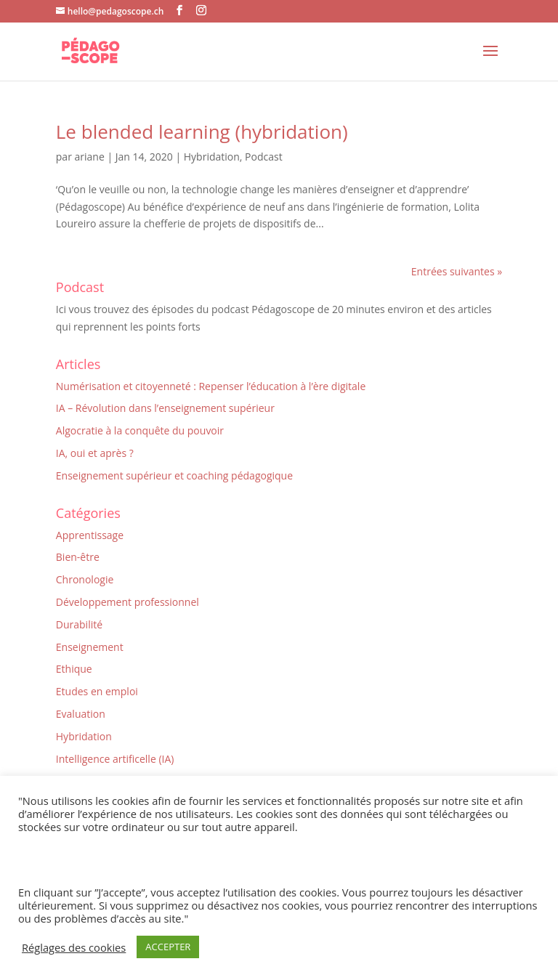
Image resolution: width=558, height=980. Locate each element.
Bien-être (78, 557)
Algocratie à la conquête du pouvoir (140, 430)
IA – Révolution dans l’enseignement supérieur (165, 408)
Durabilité (79, 624)
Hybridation (212, 157)
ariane (90, 157)
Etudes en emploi (97, 691)
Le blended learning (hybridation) (202, 131)
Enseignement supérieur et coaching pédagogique (174, 475)
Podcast (264, 157)
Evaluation (81, 714)
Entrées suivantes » (457, 271)
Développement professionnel (128, 602)
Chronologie (85, 579)
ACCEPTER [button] (168, 947)
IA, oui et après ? (95, 453)
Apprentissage (90, 535)
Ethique (74, 669)
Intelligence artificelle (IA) (115, 759)
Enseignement (90, 647)
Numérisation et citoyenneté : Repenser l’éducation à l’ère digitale (211, 386)
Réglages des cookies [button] (74, 947)
